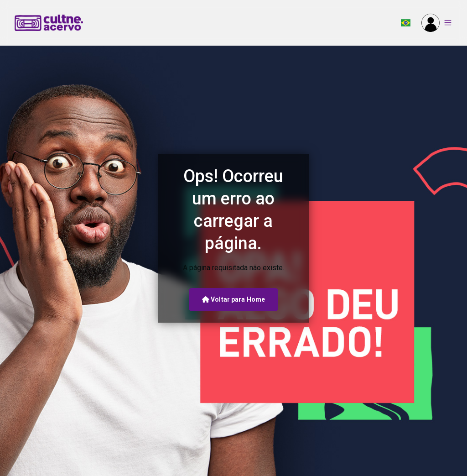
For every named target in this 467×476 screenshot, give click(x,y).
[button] (406, 23)
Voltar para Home (233, 299)
